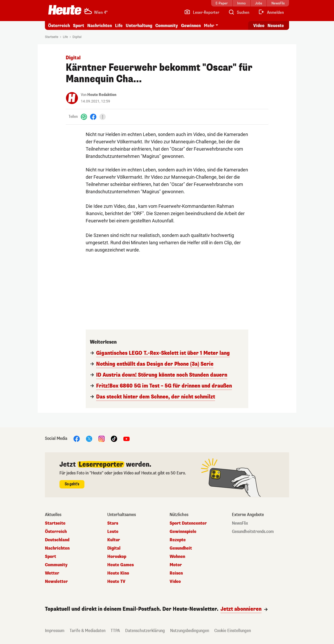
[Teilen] (103, 117)
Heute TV (116, 582)
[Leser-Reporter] (202, 12)
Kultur (114, 540)
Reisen (176, 573)
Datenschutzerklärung (145, 631)
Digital (77, 37)
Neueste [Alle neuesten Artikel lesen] (276, 26)
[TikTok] (114, 438)
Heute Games (121, 565)
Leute (113, 532)
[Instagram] (102, 438)
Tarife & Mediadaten (88, 631)
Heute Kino (118, 573)
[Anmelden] (271, 12)
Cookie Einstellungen (233, 631)
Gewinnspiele (183, 532)
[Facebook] (93, 117)
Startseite (52, 37)
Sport (79, 26)
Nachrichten (100, 26)
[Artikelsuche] (239, 12)
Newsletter (56, 582)
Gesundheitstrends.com (253, 532)
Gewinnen (191, 26)
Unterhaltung (139, 26)
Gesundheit (181, 548)
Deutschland (57, 540)
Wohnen (177, 557)
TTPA (115, 631)
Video (175, 582)
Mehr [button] (209, 26)
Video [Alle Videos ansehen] (259, 26)
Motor (176, 565)
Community (167, 26)
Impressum (55, 631)
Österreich (59, 26)
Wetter (52, 573)
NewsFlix (240, 523)
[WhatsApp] (84, 117)
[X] (89, 438)
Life (119, 26)
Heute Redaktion (102, 95)
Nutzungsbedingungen (190, 631)
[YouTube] (126, 438)
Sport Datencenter (188, 523)
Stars (113, 523)
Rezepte (178, 540)
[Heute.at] (65, 10)
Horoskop (117, 557)
